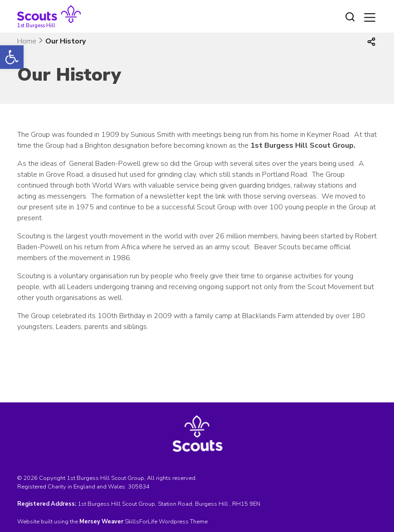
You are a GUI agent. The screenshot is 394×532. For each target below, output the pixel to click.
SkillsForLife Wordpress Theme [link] (166, 522)
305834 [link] (139, 487)
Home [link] (27, 41)
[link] (12, 57)
